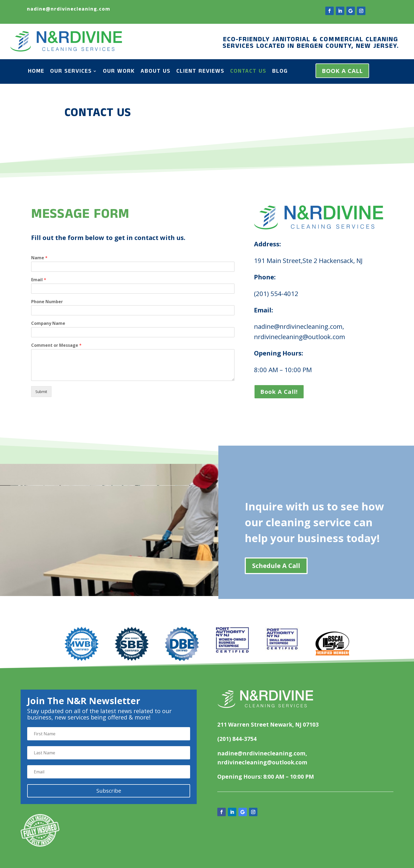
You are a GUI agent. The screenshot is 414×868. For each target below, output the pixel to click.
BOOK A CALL (342, 71)
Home (36, 72)
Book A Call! (271, 382)
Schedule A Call (276, 565)
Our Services (71, 72)
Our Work (119, 72)
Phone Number (65, 303)
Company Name (67, 322)
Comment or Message (74, 341)
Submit (60, 382)
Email (58, 283)
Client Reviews (200, 72)
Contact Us (248, 72)
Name (59, 264)
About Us (156, 72)
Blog (280, 72)
